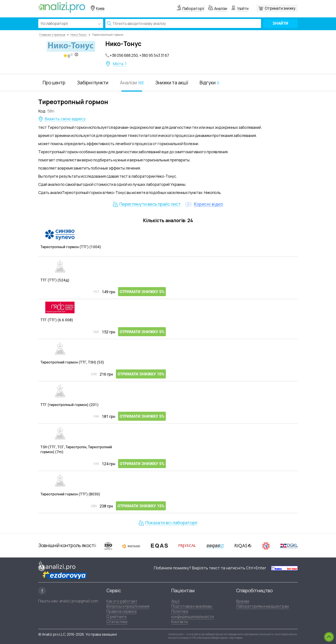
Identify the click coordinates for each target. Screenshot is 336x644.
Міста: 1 (120, 64)
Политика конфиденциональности (193, 614)
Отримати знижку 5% (142, 292)
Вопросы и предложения (128, 606)
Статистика (117, 622)
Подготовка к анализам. (192, 606)
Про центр (54, 83)
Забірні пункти (93, 83)
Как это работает (122, 601)
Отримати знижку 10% (141, 374)
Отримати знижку (280, 8)
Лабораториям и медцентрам (262, 606)
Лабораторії (193, 8)
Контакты (180, 622)
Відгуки (209, 83)
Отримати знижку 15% (141, 506)
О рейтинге (117, 617)
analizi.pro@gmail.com (79, 601)
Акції (175, 601)
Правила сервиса (121, 611)
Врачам (243, 601)
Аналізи (221, 8)
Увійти (243, 8)
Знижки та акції (172, 83)
